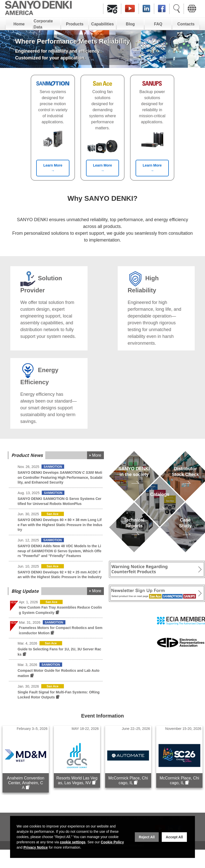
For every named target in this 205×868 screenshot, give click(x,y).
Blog (130, 24)
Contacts (186, 24)
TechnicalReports (134, 529)
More (97, 455)
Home (19, 24)
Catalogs (159, 503)
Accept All (174, 837)
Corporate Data (43, 24)
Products (75, 24)
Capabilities (103, 24)
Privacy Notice (36, 847)
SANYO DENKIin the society (134, 477)
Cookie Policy (112, 842)
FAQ (158, 24)
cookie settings (73, 842)
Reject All (147, 837)
